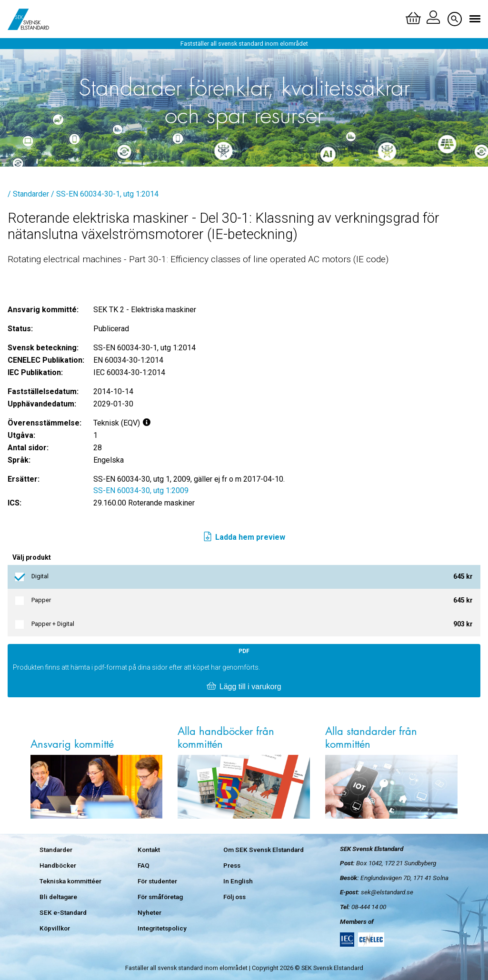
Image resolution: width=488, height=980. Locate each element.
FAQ (144, 865)
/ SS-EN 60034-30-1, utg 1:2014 (105, 194)
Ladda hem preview (244, 537)
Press (232, 865)
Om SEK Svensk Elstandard (264, 850)
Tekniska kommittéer (70, 881)
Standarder (56, 850)
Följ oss (234, 897)
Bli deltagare (58, 897)
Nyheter (149, 912)
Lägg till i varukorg (244, 687)
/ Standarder (28, 194)
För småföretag (160, 897)
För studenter (157, 881)
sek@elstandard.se (387, 892)
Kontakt (149, 850)
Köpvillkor (55, 928)
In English (238, 881)
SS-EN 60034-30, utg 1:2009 (141, 490)
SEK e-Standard (63, 912)
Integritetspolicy (162, 928)
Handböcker (58, 865)
